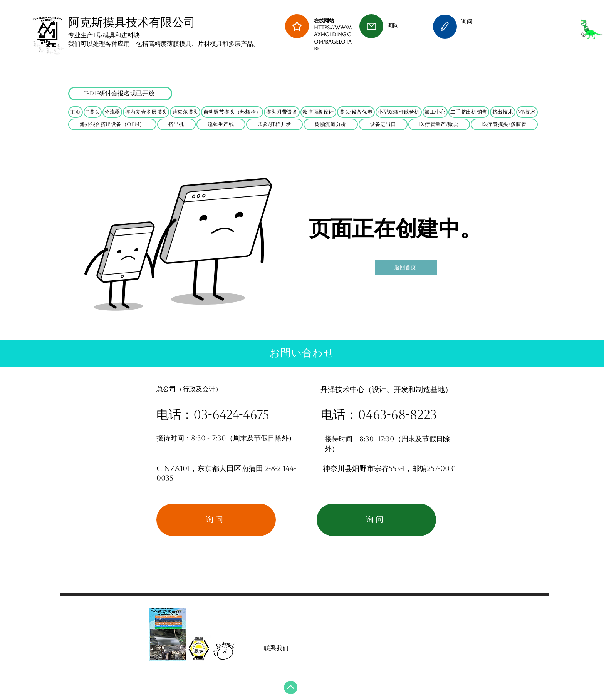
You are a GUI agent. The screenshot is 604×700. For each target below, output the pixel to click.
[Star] (297, 26)
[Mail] (371, 26)
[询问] (216, 520)
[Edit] (445, 27)
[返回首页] (406, 268)
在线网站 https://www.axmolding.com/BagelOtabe (333, 35)
